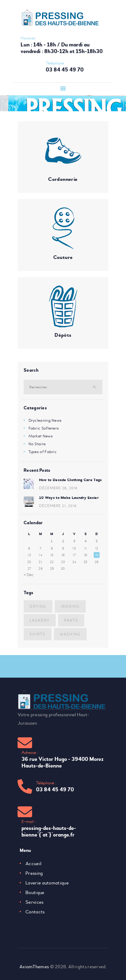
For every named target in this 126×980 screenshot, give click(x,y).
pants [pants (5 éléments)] (71, 620)
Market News (41, 436)
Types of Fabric (43, 452)
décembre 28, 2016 (58, 488)
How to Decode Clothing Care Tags (71, 480)
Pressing (34, 873)
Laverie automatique (47, 883)
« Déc (29, 575)
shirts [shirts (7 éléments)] (38, 634)
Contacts (35, 912)
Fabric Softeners (44, 428)
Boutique (35, 893)
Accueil (33, 864)
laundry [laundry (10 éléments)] (40, 620)
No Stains (37, 444)
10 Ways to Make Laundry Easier (69, 498)
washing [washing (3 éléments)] (70, 634)
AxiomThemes (34, 967)
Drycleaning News (45, 420)
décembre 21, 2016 (58, 506)
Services (34, 902)
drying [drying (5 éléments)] (38, 606)
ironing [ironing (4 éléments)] (70, 606)
